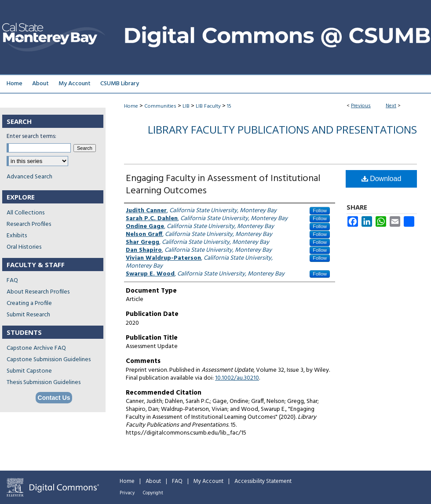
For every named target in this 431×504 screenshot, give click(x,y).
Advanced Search (29, 177)
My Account (208, 481)
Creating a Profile (29, 303)
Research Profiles (29, 224)
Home (131, 106)
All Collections (26, 213)
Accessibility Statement (263, 481)
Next (391, 106)
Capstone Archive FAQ (36, 348)
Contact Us (54, 398)
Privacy (127, 493)
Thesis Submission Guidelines (44, 383)
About (153, 481)
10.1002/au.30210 (237, 378)
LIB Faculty (208, 106)
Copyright (153, 493)
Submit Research (28, 315)
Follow (320, 210)
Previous (361, 106)
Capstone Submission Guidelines (49, 360)
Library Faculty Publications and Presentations (282, 129)
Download (382, 179)
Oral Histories (24, 247)
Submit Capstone (29, 371)
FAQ (12, 281)
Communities (160, 106)
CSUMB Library (120, 84)
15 (229, 106)
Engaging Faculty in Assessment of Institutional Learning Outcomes (223, 185)
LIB (186, 106)
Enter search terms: (31, 136)
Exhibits (17, 236)
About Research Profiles (38, 292)
